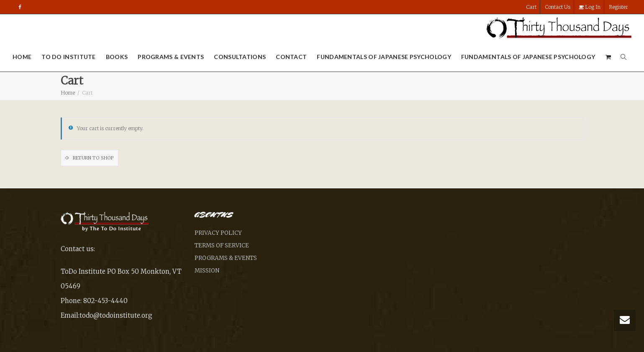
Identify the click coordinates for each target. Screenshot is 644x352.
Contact (291, 57)
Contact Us (558, 7)
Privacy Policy (218, 233)
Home (22, 57)
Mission (207, 271)
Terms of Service (222, 245)
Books (117, 57)
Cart (531, 7)
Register (618, 7)
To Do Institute (69, 57)
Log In (590, 7)
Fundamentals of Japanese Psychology (384, 57)
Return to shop (93, 158)
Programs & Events (171, 57)
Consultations (240, 57)
